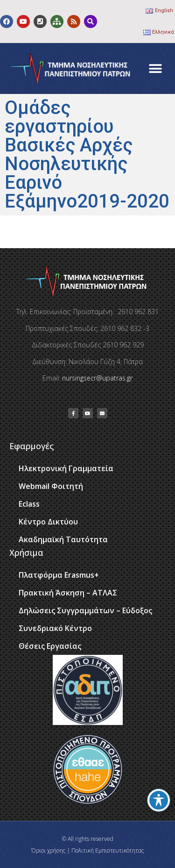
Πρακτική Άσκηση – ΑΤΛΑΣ (68, 593)
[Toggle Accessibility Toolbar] (159, 800)
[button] (155, 68)
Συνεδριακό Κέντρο (55, 628)
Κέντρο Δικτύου (48, 522)
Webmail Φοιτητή (51, 486)
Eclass (29, 504)
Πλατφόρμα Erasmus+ (59, 575)
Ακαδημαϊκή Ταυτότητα (63, 539)
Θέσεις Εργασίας (50, 646)
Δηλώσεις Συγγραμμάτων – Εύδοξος (85, 610)
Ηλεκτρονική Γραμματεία (66, 468)
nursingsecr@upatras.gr (97, 378)
